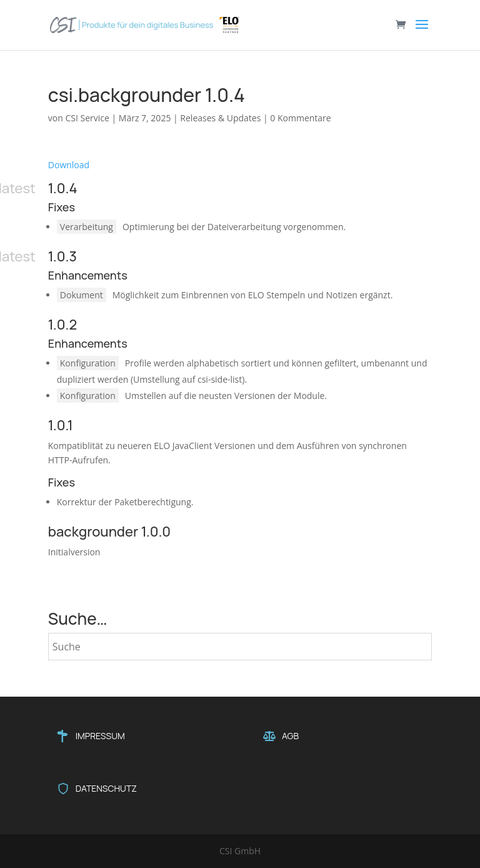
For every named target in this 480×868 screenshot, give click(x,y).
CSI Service (87, 118)
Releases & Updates (220, 118)
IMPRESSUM (100, 736)
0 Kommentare (300, 118)
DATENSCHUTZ (106, 788)
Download (69, 165)
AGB (290, 736)
